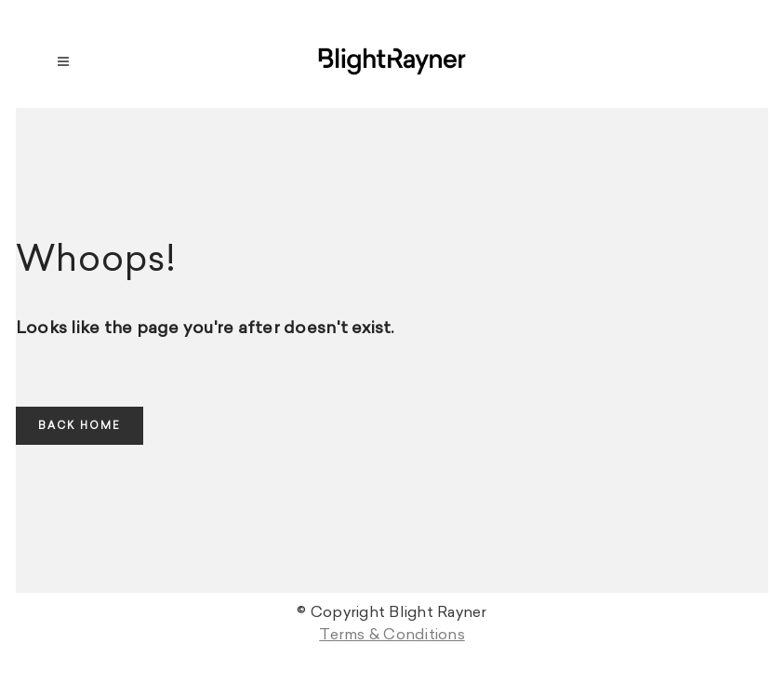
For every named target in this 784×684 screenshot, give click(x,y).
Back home (80, 426)
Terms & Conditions (392, 634)
